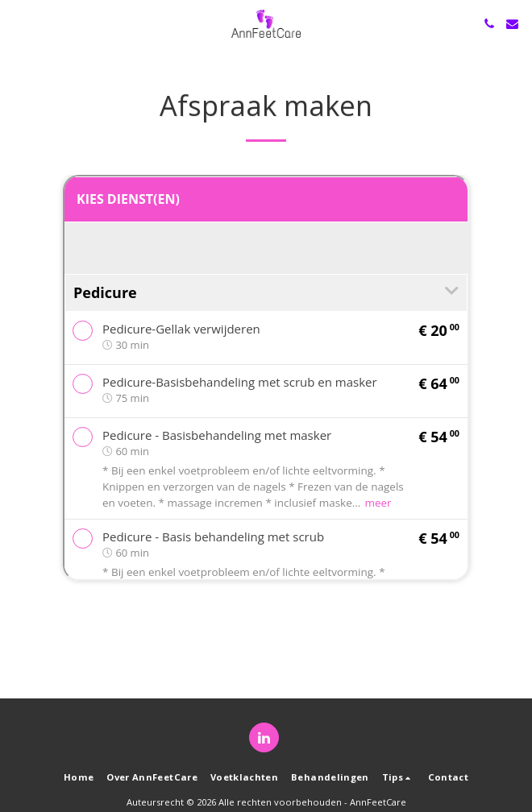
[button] (18, 23)
